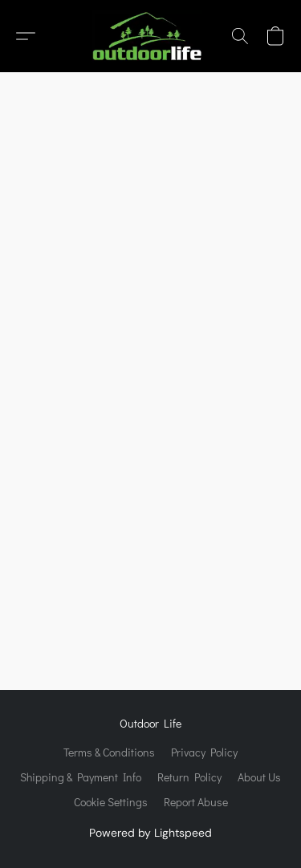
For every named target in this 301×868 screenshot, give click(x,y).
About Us (259, 777)
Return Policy (189, 777)
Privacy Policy (204, 752)
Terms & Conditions (109, 752)
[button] (150, 36)
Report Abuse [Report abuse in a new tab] (196, 802)
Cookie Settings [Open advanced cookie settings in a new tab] (111, 802)
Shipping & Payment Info (81, 777)
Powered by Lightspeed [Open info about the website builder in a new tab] (150, 833)
